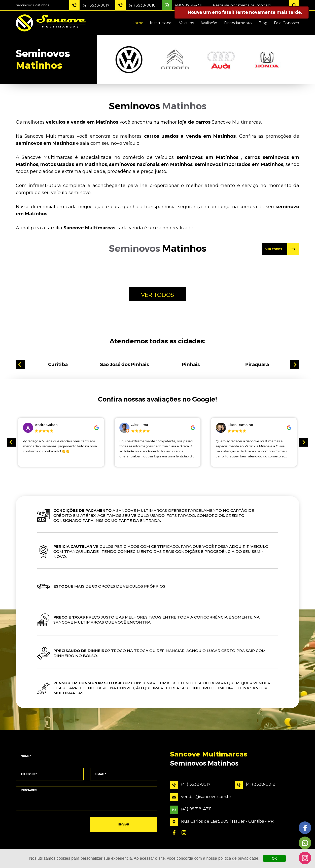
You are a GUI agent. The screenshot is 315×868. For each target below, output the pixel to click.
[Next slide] (295, 365)
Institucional (161, 23)
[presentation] (49, 825)
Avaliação (209, 23)
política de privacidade (238, 858)
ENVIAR (124, 825)
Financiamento (238, 23)
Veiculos (186, 23)
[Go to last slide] (20, 365)
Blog (263, 23)
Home (137, 23)
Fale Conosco (287, 23)
